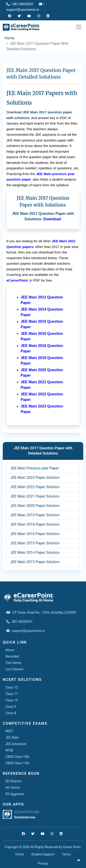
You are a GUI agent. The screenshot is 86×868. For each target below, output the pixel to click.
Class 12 (12, 687)
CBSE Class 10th (17, 757)
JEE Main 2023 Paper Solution (35, 478)
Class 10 (12, 700)
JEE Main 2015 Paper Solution (35, 543)
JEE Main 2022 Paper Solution (35, 487)
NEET (9, 731)
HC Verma (13, 788)
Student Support (43, 854)
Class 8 (11, 713)
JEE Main (12, 738)
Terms (66, 854)
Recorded (12, 656)
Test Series (13, 663)
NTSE (9, 750)
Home (10, 38)
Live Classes (14, 669)
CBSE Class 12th (17, 763)
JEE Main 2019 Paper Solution (35, 515)
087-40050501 (20, 4)
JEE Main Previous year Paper (35, 468)
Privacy (43, 863)
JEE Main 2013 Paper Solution (35, 562)
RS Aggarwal (15, 794)
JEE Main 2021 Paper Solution (35, 496)
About (10, 650)
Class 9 (11, 707)
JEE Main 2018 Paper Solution (35, 524)
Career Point (72, 847)
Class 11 (12, 694)
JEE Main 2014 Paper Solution (35, 552)
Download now (25, 817)
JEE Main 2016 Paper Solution (35, 534)
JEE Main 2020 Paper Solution (35, 506)
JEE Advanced (16, 744)
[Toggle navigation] (79, 27)
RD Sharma (14, 781)
